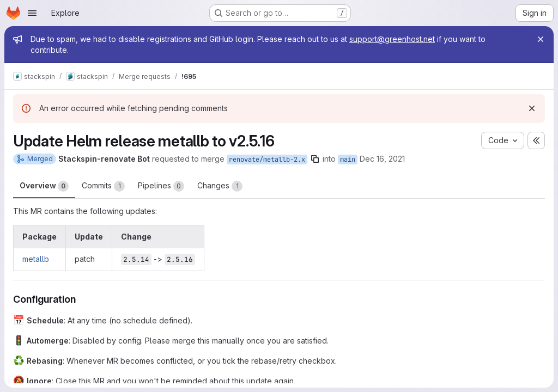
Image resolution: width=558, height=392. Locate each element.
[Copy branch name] (315, 159)
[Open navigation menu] (32, 13)
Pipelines (161, 186)
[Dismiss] (532, 108)
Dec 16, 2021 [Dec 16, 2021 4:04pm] (382, 159)
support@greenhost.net (392, 39)
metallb (36, 259)
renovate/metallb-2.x (267, 160)
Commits (103, 186)
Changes (220, 186)
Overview (44, 186)
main (348, 160)
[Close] (541, 39)
